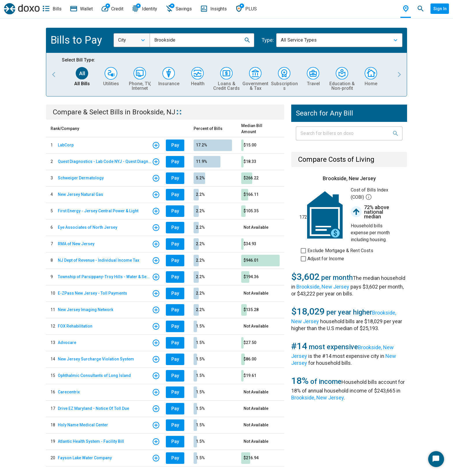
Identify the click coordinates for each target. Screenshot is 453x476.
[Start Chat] (436, 459)
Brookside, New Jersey (323, 287)
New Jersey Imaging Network (86, 310)
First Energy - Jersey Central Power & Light (98, 211)
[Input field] (344, 133)
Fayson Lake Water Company (85, 458)
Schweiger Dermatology (81, 178)
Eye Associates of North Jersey (88, 227)
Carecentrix (69, 392)
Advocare (67, 343)
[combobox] (132, 40)
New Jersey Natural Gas (80, 194)
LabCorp (66, 145)
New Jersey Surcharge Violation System (96, 359)
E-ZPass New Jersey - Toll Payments (92, 293)
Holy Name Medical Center (83, 425)
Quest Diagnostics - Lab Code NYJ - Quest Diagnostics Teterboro (105, 161)
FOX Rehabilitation (75, 326)
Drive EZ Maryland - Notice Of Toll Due (93, 408)
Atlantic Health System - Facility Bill (91, 441)
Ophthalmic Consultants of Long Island (94, 375)
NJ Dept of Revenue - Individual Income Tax (99, 260)
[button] (247, 40)
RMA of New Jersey (76, 244)
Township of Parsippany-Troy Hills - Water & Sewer (105, 277)
